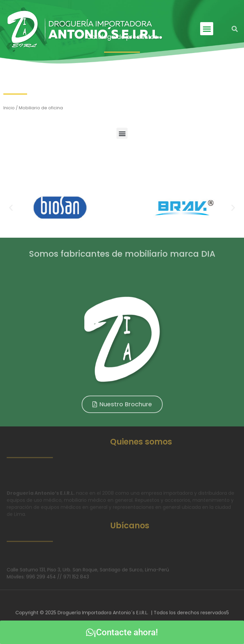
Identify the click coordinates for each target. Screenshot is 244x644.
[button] (207, 29)
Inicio (9, 108)
